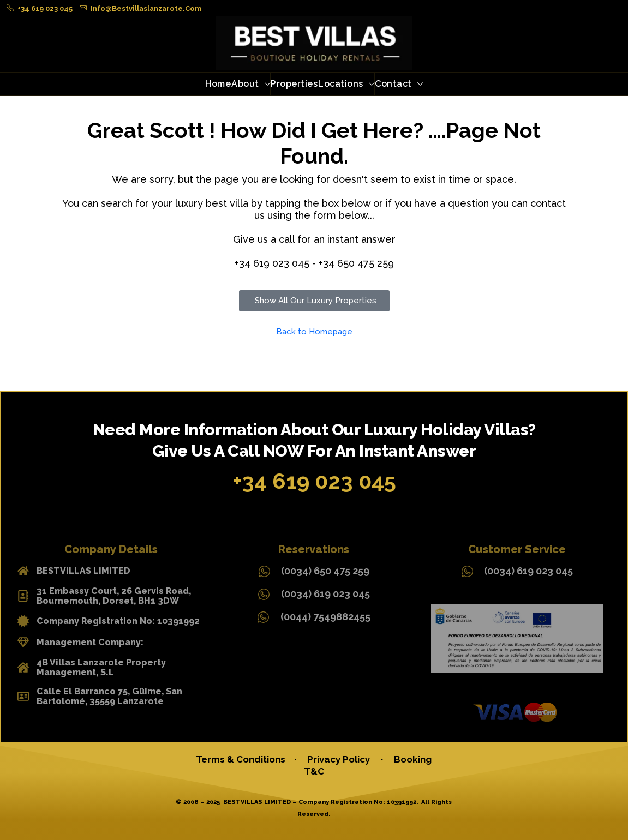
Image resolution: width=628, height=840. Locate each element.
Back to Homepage (314, 332)
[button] (314, 301)
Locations (341, 84)
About (245, 84)
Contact (393, 84)
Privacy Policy (339, 759)
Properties (294, 84)
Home (218, 84)
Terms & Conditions (243, 759)
